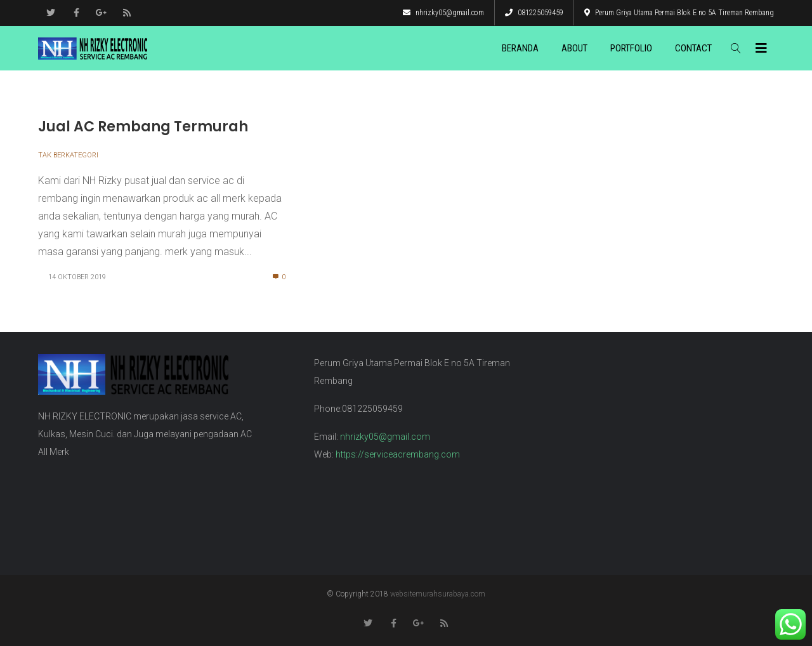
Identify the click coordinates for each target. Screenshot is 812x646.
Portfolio (631, 48)
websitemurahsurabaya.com (438, 594)
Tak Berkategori (68, 155)
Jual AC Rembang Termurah (143, 127)
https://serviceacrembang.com (398, 454)
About (574, 48)
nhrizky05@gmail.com (443, 13)
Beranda (520, 48)
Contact (693, 48)
